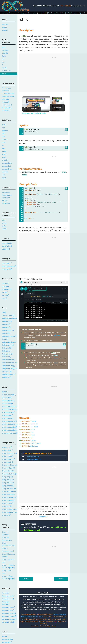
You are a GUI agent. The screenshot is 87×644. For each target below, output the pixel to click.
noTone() (5, 284)
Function (5, 24)
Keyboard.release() (9, 616)
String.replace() (8, 483)
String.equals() (7, 462)
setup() (5, 30)
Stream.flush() (7, 404)
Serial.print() (7, 351)
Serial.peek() (7, 348)
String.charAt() (8, 450)
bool (4, 128)
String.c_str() (7, 447)
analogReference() (9, 266)
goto (4, 62)
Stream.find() (7, 398)
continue (5, 50)
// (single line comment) (7, 109)
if (2, 65)
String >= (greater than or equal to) (9, 566)
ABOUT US (81, 6)
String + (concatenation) (8, 544)
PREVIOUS (26, 579)
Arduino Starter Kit (34, 460)
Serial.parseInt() (8, 345)
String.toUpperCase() (10, 512)
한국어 (67, 13)
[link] (25, 99)
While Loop (34, 446)
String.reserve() (8, 486)
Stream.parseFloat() (10, 410)
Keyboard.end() (8, 599)
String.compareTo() (9, 453)
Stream (5, 392)
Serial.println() (7, 354)
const (4, 220)
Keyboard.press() (8, 607)
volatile (5, 229)
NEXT (61, 579)
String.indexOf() (8, 471)
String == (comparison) (7, 539)
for (3, 59)
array (4, 125)
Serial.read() (7, 357)
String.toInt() (7, 506)
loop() (4, 27)
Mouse (4, 636)
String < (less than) (7, 572)
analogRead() (7, 263)
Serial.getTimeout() (9, 336)
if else (4, 56)
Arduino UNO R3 (33, 457)
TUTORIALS (38, 6)
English (44, 13)
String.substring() (8, 495)
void (3, 175)
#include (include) (5, 101)
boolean (5, 131)
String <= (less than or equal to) (8, 577)
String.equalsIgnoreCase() (10, 465)
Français (74, 13)
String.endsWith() (8, 459)
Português (60, 13)
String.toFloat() (8, 503)
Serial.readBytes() (9, 360)
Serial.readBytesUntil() (10, 363)
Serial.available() (8, 316)
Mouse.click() (7, 642)
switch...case (7, 71)
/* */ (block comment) (6, 89)
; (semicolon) (7, 105)
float (4, 142)
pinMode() (6, 249)
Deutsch (51, 13)
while (4, 74)
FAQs (74, 6)
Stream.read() (7, 418)
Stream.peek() (7, 415)
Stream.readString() (9, 427)
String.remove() (8, 480)
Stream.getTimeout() (10, 407)
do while (5, 53)
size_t (4, 154)
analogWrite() (7, 269)
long (4, 148)
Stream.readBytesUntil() (10, 424)
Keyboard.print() (8, 610)
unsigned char (7, 163)
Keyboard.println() (9, 613)
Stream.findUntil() (9, 401)
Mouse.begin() (7, 639)
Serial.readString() (9, 366)
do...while (35, 427)
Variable (5, 172)
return (4, 68)
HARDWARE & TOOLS (52, 6)
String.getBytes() (8, 468)
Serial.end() (6, 324)
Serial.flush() (7, 333)
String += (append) (6, 533)
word (4, 178)
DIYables (43, 517)
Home (4, 13)
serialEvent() (7, 372)
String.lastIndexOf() (9, 474)
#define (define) (8, 96)
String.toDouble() (8, 500)
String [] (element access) (9, 555)
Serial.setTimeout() (9, 375)
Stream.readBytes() (9, 421)
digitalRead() (7, 243)
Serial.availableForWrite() (10, 318)
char (4, 137)
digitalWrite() (7, 246)
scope (4, 223)
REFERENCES (66, 6)
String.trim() (6, 515)
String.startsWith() (9, 492)
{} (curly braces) (8, 93)
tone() (4, 298)
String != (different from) (8, 550)
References (13, 13)
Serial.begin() (7, 321)
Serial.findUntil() (8, 330)
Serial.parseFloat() (9, 342)
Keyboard (6, 593)
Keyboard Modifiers (6, 603)
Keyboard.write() (8, 622)
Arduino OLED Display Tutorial (36, 99)
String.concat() (8, 456)
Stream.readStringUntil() (10, 430)
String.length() (7, 477)
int (3, 145)
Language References (28, 13)
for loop (57, 335)
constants (6, 192)
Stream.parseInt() (9, 412)
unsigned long (7, 169)
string (4, 157)
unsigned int (6, 166)
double (5, 140)
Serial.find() (6, 327)
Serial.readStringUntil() (10, 369)
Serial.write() (7, 377)
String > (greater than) (8, 561)
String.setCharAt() (9, 489)
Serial (4, 313)
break (4, 47)
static (4, 226)
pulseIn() (5, 287)
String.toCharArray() (10, 497)
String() (5, 160)
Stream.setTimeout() (10, 433)
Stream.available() (9, 395)
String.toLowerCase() (10, 509)
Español (82, 13)
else (33, 429)
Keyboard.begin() (9, 596)
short (4, 151)
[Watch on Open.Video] (31, 109)
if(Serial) (5, 339)
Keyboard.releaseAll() (10, 619)
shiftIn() (5, 292)
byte (4, 134)
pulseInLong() (7, 289)
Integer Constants (6, 202)
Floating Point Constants (7, 196)
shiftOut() (6, 295)
